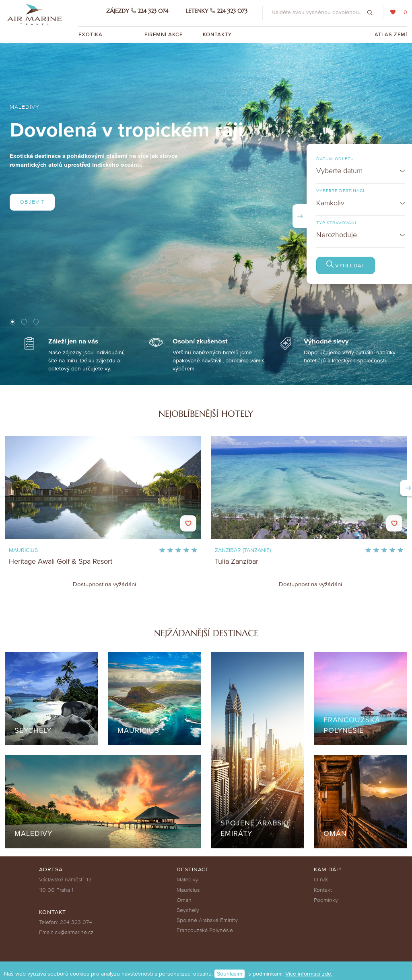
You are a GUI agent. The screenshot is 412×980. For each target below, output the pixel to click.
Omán (184, 900)
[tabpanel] (206, 214)
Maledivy (187, 880)
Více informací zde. (309, 974)
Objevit (32, 202)
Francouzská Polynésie (205, 930)
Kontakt (323, 890)
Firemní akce (164, 35)
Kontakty (217, 35)
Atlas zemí (391, 35)
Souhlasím (230, 974)
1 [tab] (12, 322)
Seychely (188, 910)
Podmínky (326, 900)
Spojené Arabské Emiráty (207, 920)
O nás (321, 880)
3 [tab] (36, 321)
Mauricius (188, 890)
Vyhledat (374, 266)
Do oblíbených (188, 523)
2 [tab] (24, 321)
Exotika (91, 35)
